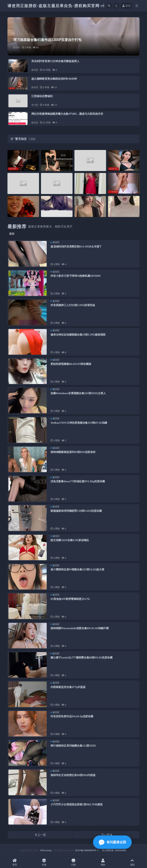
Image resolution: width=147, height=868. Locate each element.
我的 (103, 862)
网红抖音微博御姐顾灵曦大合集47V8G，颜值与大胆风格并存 (67, 114)
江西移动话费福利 (42, 96)
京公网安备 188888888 (114, 850)
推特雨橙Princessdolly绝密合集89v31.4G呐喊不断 (80, 628)
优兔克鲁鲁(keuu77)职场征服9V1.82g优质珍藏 (78, 481)
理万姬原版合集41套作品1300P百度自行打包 (47, 40)
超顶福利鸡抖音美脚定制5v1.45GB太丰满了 (76, 246)
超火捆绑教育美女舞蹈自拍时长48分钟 (54, 79)
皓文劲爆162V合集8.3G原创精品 (70, 540)
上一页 (41, 835)
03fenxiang (46, 850)
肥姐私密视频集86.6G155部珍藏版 (71, 364)
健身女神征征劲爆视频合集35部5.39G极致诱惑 (78, 335)
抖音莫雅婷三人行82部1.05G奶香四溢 (73, 305)
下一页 (107, 835)
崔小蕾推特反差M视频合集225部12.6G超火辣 (77, 569)
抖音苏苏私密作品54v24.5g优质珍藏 (72, 716)
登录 (127, 6)
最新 (12, 234)
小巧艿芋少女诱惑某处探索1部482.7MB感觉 (77, 804)
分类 (44, 862)
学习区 (35, 105)
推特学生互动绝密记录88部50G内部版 (73, 775)
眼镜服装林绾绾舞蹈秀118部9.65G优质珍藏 (76, 511)
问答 (73, 862)
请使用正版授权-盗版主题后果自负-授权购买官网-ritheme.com (67, 6)
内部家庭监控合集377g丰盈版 (68, 687)
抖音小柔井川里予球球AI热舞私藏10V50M (76, 276)
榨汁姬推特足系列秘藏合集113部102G (73, 746)
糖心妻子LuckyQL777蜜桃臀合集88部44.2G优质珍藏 (81, 657)
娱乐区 (17, 47)
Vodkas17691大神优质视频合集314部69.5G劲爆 (79, 423)
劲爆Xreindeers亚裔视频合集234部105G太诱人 (78, 393)
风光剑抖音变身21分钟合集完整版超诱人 (55, 61)
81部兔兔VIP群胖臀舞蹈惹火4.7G (70, 599)
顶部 (132, 862)
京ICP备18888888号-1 (87, 850)
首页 (15, 862)
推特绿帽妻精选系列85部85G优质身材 (73, 452)
